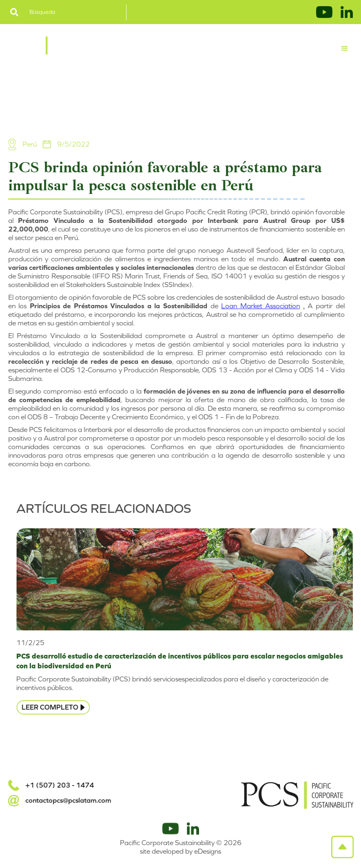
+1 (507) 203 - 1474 (55, 785)
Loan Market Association (256, 306)
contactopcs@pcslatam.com (63, 800)
